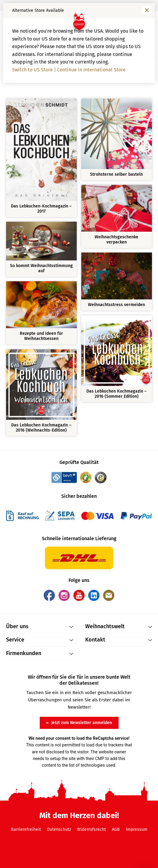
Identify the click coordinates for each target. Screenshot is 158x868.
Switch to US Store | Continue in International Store (69, 70)
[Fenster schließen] (147, 10)
